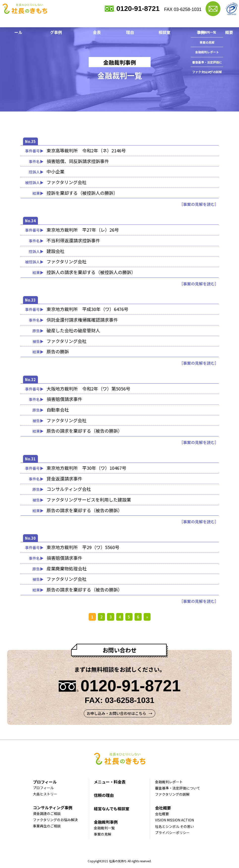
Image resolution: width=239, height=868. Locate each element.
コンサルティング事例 (58, 22)
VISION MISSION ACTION (174, 821)
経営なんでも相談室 (161, 22)
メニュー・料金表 (97, 22)
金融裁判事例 (195, 22)
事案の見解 (103, 836)
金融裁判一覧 (104, 829)
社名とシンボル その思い (174, 828)
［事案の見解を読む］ (199, 204)
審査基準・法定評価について (178, 789)
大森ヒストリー (45, 795)
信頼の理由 (128, 22)
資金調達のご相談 (47, 815)
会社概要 (220, 22)
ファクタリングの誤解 (172, 796)
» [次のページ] (147, 617)
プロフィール (22, 22)
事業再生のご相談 (47, 827)
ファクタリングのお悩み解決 (55, 821)
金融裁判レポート (169, 783)
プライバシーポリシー (172, 834)
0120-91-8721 (138, 9)
